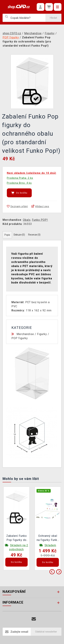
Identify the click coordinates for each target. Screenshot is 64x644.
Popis (7, 235)
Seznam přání (17, 206)
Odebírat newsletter (46, 632)
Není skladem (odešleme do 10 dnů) (31, 173)
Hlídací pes (40, 206)
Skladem (50, 545)
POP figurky (20, 338)
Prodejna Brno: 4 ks (19, 183)
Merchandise (25, 334)
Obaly (27, 220)
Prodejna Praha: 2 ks (20, 178)
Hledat (53, 18)
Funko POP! (40, 220)
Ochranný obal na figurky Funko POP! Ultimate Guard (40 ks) (48, 538)
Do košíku (19, 193)
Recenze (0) (34, 235)
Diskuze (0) (19, 235)
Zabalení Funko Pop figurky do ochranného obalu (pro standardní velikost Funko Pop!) (17, 538)
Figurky (42, 334)
